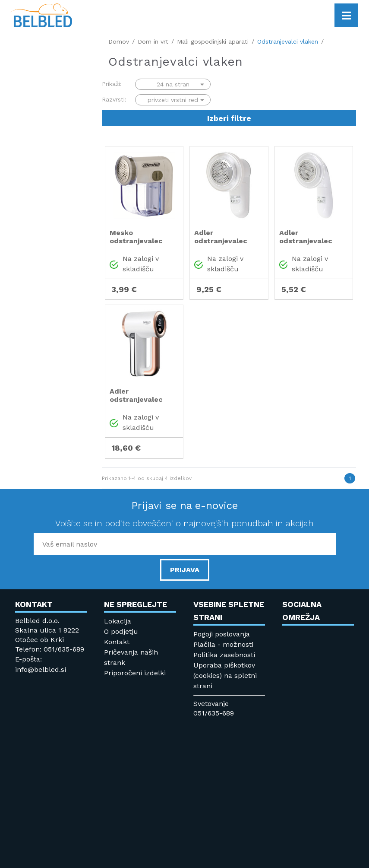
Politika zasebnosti (224, 655)
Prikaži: (112, 84)
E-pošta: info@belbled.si (41, 664)
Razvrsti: (114, 99)
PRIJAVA (185, 570)
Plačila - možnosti (223, 644)
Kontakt (117, 642)
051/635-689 (214, 713)
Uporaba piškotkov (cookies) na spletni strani (225, 676)
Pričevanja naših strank (131, 657)
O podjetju (121, 631)
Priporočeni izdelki (135, 673)
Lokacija (118, 621)
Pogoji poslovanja (222, 634)
